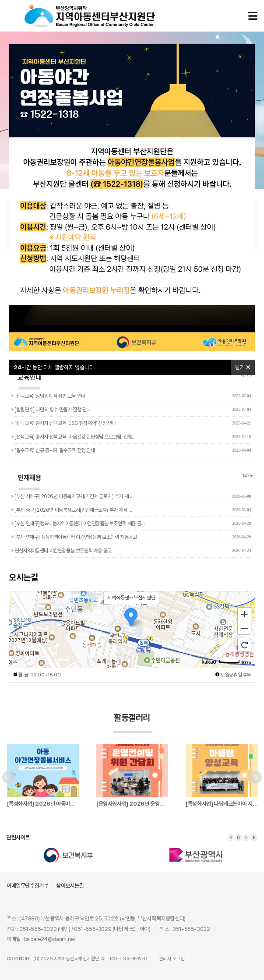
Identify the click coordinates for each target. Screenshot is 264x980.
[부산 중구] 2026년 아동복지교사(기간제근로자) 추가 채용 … (131, 510)
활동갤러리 (133, 723)
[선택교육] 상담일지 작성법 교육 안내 (131, 396)
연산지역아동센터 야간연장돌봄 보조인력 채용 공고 (131, 551)
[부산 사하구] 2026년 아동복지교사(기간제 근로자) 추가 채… (131, 496)
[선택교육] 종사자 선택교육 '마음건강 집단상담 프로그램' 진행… (131, 437)
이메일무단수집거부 (27, 886)
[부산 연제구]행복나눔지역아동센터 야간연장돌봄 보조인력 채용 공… (131, 524)
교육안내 (29, 381)
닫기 (243, 367)
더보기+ (247, 475)
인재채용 (29, 482)
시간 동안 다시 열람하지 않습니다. (55, 367)
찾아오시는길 (70, 886)
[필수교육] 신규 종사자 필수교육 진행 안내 (131, 450)
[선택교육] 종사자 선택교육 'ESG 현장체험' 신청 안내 (131, 423)
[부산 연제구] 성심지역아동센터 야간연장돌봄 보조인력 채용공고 (131, 537)
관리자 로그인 (172, 959)
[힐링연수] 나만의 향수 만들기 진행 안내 (131, 410)
